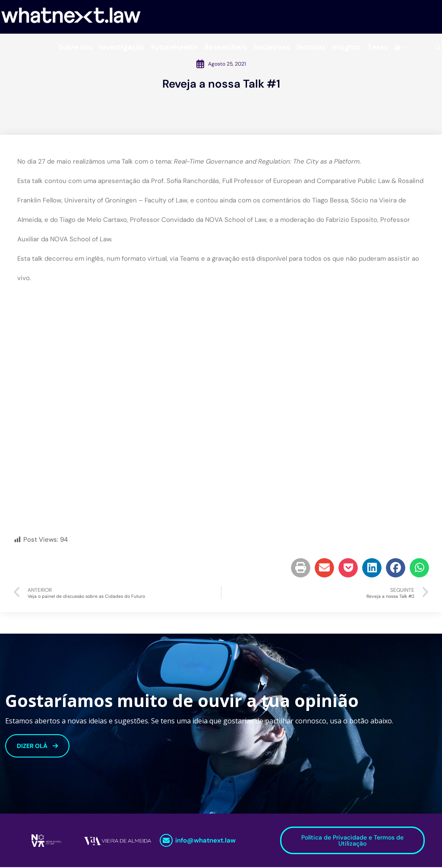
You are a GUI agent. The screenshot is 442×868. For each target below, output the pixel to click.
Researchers (226, 47)
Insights (346, 47)
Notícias (311, 47)
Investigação (122, 47)
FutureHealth (174, 47)
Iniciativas (272, 47)
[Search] (438, 47)
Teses (377, 47)
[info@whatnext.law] (166, 841)
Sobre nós (76, 47)
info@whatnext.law (205, 841)
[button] (301, 569)
